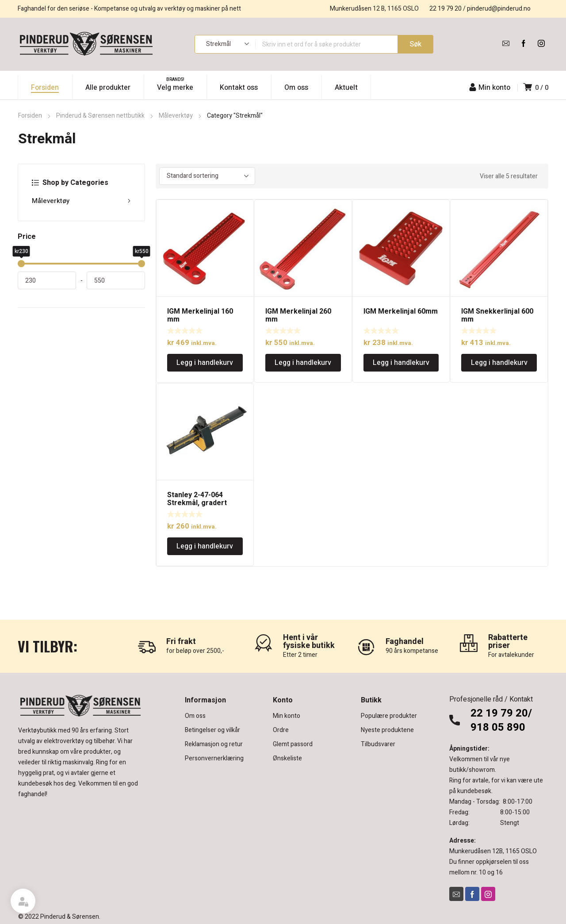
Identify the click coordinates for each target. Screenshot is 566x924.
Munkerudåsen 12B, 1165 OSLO (493, 851)
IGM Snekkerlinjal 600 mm (497, 315)
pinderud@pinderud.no (499, 9)
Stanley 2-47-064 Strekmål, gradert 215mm (197, 503)
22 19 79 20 (446, 9)
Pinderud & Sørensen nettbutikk (100, 116)
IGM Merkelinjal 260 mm (298, 315)
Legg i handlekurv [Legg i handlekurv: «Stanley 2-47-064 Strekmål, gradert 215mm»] (205, 546)
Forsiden (30, 116)
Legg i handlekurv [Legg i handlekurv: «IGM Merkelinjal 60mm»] (401, 363)
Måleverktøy (176, 116)
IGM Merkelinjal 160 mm (200, 315)
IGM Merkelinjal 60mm (401, 311)
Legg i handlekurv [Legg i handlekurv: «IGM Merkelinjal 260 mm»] (303, 363)
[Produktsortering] (207, 176)
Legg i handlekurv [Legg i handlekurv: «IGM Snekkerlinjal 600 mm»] (499, 363)
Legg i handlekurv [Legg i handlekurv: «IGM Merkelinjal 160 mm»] (205, 363)
